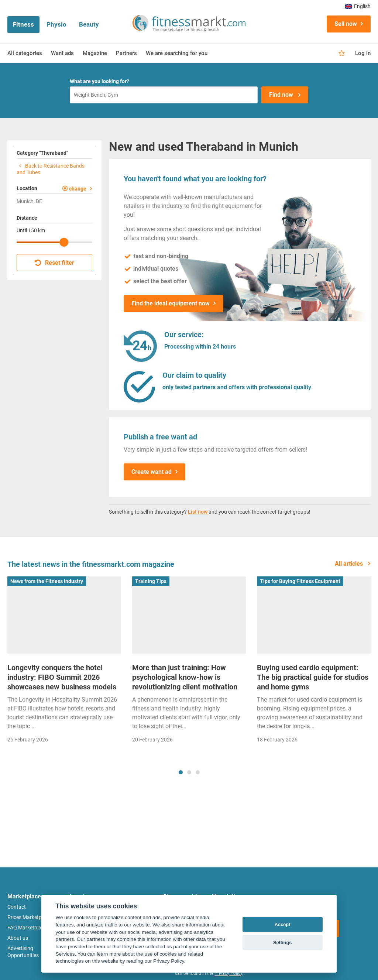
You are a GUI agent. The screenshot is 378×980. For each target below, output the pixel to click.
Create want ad (152, 472)
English (358, 6)
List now (198, 512)
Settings (282, 943)
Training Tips (151, 581)
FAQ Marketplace (27, 928)
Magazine (95, 53)
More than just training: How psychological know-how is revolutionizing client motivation (185, 677)
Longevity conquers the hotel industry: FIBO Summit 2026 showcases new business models (62, 677)
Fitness (23, 24)
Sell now (346, 24)
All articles (350, 564)
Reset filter (55, 263)
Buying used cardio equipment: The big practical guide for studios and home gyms (313, 677)
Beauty (89, 24)
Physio (56, 24)
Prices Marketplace (29, 917)
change (78, 189)
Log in (363, 53)
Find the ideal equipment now (171, 303)
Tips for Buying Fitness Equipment (300, 581)
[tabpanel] (64, 662)
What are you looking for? (99, 81)
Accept (283, 924)
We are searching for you (177, 53)
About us (18, 938)
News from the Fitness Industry (47, 581)
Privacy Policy (228, 973)
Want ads (62, 53)
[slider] (64, 242)
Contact (17, 907)
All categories (25, 53)
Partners (126, 53)
